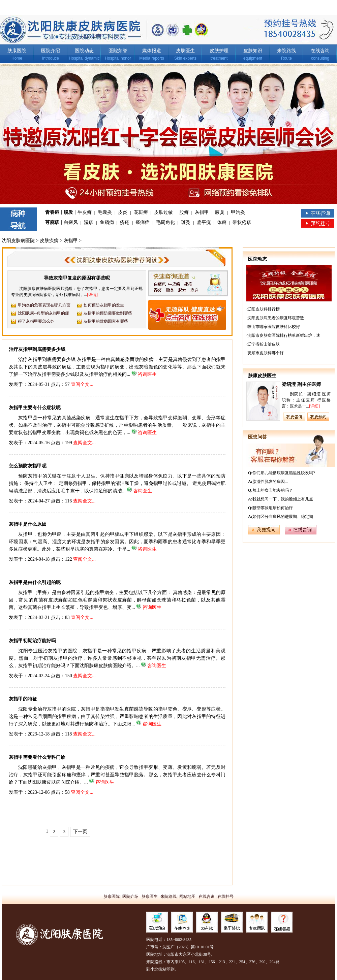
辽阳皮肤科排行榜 (264, 309)
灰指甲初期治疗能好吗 (32, 641)
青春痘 (52, 212)
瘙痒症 (143, 222)
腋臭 (220, 212)
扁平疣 (204, 222)
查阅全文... (82, 384)
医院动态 (84, 51)
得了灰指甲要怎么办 (36, 321)
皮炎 (123, 212)
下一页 (80, 832)
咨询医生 (147, 374)
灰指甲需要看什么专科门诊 (37, 757)
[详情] (92, 295)
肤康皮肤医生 (262, 376)
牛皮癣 (85, 212)
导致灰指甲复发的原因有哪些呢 (77, 278)
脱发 (68, 212)
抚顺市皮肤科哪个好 (266, 353)
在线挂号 (225, 896)
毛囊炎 (105, 212)
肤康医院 (17, 51)
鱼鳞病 (107, 222)
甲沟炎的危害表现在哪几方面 (44, 305)
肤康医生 (150, 896)
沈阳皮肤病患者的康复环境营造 (276, 318)
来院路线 (286, 51)
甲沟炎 (238, 212)
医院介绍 (51, 51)
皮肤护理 (219, 51)
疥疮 (125, 222)
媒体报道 (152, 51)
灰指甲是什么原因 (28, 524)
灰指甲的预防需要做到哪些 (108, 313)
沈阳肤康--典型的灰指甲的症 (43, 313)
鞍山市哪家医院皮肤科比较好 (274, 327)
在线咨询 (320, 51)
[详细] (314, 406)
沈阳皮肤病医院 (18, 241)
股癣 (184, 212)
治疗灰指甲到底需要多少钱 (37, 349)
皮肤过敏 (163, 212)
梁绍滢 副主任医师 (301, 384)
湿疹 (89, 222)
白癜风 (71, 222)
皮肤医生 (185, 51)
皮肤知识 (253, 51)
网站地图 (187, 896)
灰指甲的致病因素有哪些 (106, 321)
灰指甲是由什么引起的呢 (35, 582)
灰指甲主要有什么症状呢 (35, 408)
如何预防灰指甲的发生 (104, 305)
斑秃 (186, 222)
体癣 (222, 222)
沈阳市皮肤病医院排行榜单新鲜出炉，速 (284, 335)
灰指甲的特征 (23, 699)
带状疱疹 (242, 222)
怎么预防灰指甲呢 (28, 466)
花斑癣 (141, 212)
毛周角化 (165, 222)
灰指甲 (202, 212)
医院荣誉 (118, 51)
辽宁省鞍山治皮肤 (264, 344)
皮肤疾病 (49, 241)
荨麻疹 (52, 222)
